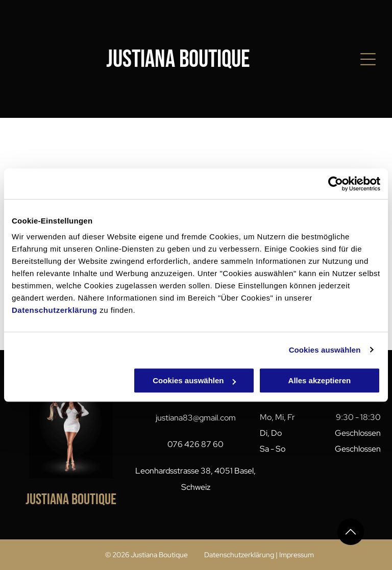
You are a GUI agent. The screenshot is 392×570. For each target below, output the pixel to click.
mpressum (297, 555)
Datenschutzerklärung (55, 310)
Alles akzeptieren (320, 380)
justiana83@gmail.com (196, 418)
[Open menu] (368, 59)
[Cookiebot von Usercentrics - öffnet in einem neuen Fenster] (336, 184)
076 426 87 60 (195, 444)
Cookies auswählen (325, 350)
